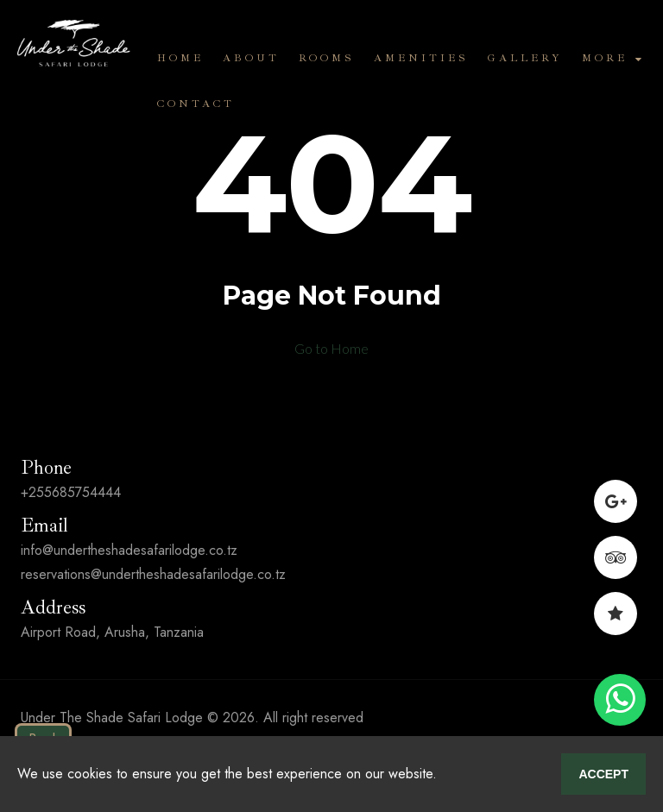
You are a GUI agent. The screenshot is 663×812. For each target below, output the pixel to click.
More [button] (611, 58)
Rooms (327, 58)
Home (180, 58)
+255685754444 (71, 492)
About (251, 58)
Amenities (421, 58)
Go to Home (331, 348)
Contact (196, 104)
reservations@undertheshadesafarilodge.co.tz (153, 574)
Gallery (525, 58)
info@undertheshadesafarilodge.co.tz (129, 550)
